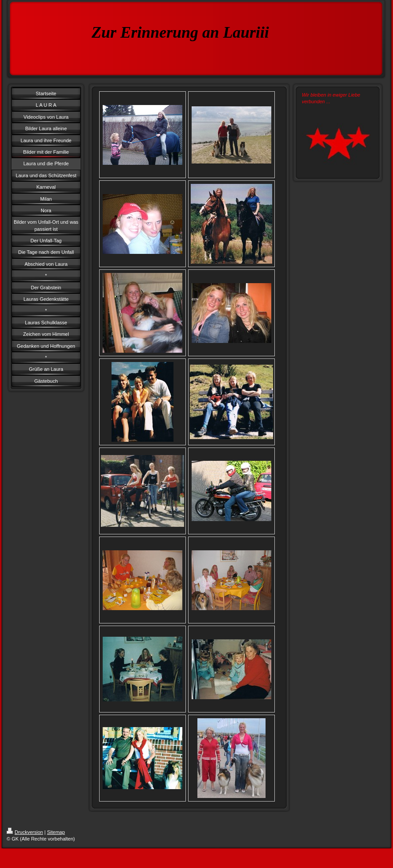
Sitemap (56, 832)
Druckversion (25, 832)
